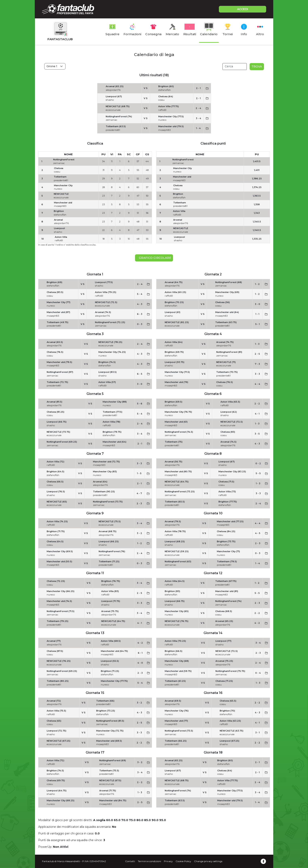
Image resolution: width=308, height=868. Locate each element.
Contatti (130, 861)
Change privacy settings (208, 861)
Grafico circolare (154, 258)
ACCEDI (243, 9)
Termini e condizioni (149, 861)
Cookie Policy (183, 861)
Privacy (168, 861)
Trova (257, 67)
